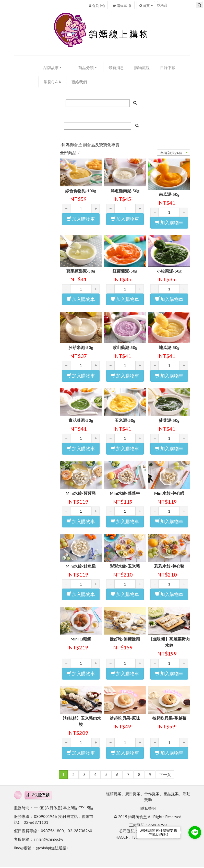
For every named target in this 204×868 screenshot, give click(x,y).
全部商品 (68, 154)
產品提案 (171, 795)
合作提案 (152, 795)
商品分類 (86, 69)
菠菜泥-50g (169, 421)
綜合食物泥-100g (81, 191)
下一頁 (165, 775)
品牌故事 (51, 69)
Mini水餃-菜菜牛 (125, 494)
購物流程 (142, 69)
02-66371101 (36, 823)
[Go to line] (195, 832)
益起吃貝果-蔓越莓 (169, 719)
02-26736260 (80, 832)
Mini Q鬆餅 (81, 640)
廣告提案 (133, 795)
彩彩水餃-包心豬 (169, 567)
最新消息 (116, 69)
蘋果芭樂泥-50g (81, 272)
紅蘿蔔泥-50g (125, 272)
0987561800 (52, 832)
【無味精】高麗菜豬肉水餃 (169, 643)
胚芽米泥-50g (81, 348)
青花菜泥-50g (81, 421)
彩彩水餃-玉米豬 (125, 567)
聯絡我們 (79, 83)
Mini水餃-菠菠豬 (81, 494)
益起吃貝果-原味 (125, 719)
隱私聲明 (148, 809)
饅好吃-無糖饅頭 (125, 640)
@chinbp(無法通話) (52, 849)
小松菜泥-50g (169, 272)
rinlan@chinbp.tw (49, 840)
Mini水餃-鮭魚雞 (81, 567)
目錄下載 (168, 69)
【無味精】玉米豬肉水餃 (81, 722)
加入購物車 (81, 220)
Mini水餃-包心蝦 (169, 494)
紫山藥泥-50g (125, 348)
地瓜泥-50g (169, 348)
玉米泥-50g (125, 421)
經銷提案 (114, 795)
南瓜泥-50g (169, 195)
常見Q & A (52, 83)
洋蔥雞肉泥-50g (125, 191)
